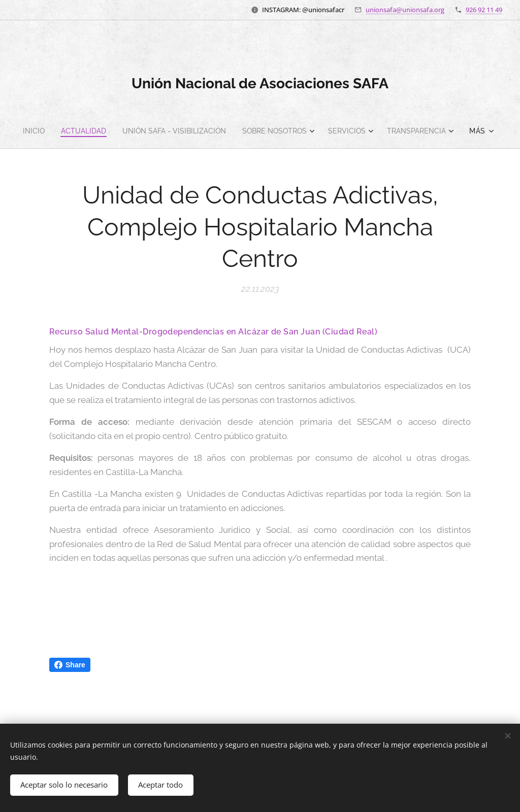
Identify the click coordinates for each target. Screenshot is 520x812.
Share (70, 665)
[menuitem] (67, 131)
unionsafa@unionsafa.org (405, 10)
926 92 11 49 (484, 10)
